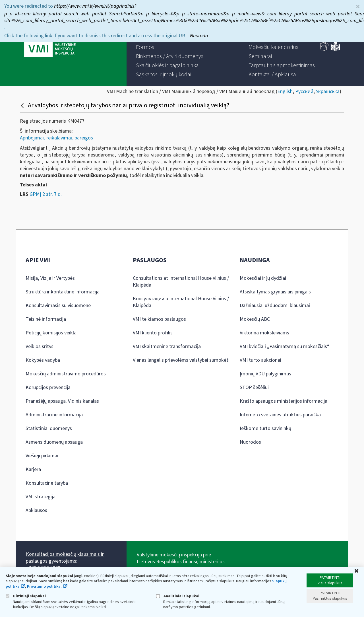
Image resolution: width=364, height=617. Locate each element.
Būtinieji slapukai (26, 596)
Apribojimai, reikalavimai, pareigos (56, 138)
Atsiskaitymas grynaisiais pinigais (275, 292)
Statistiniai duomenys (49, 428)
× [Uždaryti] (358, 7)
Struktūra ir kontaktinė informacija (63, 292)
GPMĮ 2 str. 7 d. (46, 194)
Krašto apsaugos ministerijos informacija (284, 401)
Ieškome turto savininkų (265, 428)
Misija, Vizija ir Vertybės (50, 278)
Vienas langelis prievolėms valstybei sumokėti (181, 360)
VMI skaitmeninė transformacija (167, 346)
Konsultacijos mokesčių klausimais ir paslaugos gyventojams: (65, 558)
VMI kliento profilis (153, 333)
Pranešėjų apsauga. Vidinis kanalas (62, 401)
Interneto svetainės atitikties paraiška (280, 415)
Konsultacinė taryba (47, 483)
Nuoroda (200, 36)
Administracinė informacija (54, 415)
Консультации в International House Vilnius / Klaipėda (181, 302)
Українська (328, 91)
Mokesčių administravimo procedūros (66, 374)
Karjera (33, 469)
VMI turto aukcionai (260, 360)
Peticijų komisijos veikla (51, 333)
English (285, 91)
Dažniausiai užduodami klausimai (275, 306)
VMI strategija (41, 497)
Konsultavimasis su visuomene (58, 306)
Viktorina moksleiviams (264, 333)
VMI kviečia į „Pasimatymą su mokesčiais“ (285, 346)
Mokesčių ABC (255, 319)
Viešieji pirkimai (42, 456)
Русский (304, 91)
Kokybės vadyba (43, 360)
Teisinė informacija (46, 319)
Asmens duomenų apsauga (54, 442)
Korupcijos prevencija (48, 387)
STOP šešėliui (254, 387)
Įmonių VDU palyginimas (265, 374)
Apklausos (36, 510)
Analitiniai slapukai (178, 596)
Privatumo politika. (44, 587)
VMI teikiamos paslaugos (159, 319)
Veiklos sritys (40, 346)
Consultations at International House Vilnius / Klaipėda (181, 282)
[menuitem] (145, 47)
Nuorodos (250, 442)
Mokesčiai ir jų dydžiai (263, 278)
